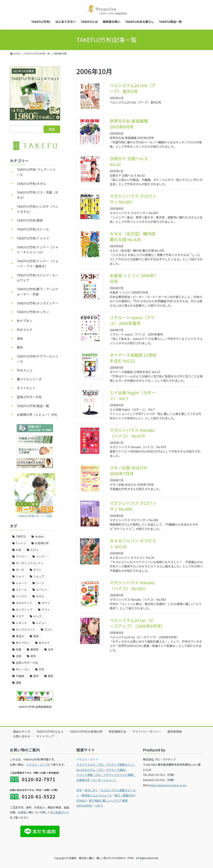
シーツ (40, 583)
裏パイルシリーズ (29, 379)
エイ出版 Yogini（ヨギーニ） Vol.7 (133, 395)
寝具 (36, 636)
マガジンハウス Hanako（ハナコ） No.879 (132, 433)
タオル (40, 596)
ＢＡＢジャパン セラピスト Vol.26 (133, 544)
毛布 (51, 649)
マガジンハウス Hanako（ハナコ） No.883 (132, 585)
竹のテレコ (25, 370)
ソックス (21, 596)
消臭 (19, 656)
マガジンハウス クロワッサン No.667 (133, 199)
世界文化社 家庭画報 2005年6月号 (129, 124)
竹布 (41, 669)
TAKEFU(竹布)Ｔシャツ (33, 238)
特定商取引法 (117, 731)
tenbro (39, 537)
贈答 (51, 676)
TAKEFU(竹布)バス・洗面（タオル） (38, 195)
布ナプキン (25, 321)
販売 (36, 676)
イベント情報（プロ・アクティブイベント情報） (106, 775)
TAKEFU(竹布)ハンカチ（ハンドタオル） (38, 209)
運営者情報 (175, 731)
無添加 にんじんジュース (97, 795)
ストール (21, 590)
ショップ (39, 576)
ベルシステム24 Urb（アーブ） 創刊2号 (133, 88)
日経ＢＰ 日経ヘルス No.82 (129, 161)
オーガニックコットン (30, 563)
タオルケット (24, 603)
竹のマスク (25, 330)
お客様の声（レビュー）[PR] (37, 414)
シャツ (20, 576)
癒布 (20, 347)
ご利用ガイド (61, 812)
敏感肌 (35, 649)
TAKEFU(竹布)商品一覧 (33, 406)
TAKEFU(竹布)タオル (31, 184)
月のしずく (91, 790)
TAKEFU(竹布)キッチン (33, 312)
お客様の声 (42, 543)
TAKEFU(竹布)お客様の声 (86, 731)
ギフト (37, 570)
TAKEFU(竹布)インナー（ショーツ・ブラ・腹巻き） (38, 264)
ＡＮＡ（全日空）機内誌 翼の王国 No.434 (133, 236)
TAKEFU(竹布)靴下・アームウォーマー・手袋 (38, 292)
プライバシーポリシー (147, 731)
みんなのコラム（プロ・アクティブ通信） (102, 770)
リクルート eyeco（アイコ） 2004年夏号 (132, 320)
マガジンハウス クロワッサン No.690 (133, 506)
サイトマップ (45, 736)
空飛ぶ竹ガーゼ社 (29, 397)
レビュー (41, 623)
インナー (41, 556)
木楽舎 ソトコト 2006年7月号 (133, 278)
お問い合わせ (22, 736)
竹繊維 (20, 676)
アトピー (21, 556)
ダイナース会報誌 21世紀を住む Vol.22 (133, 358)
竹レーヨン (23, 669)
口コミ (48, 629)
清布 (20, 339)
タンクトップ (24, 610)
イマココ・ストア (37, 765)
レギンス (21, 623)
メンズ (37, 616)
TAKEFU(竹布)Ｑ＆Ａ (50, 731)
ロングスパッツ (25, 629)
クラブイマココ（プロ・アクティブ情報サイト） (106, 765)
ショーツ (21, 583)
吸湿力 (20, 636)
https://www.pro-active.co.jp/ (168, 785)
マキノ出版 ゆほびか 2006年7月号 (129, 471)
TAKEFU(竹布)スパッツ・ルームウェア (38, 278)
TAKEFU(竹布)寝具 (30, 220)
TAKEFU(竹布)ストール (33, 229)
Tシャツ (21, 543)
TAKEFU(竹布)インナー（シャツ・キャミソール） (38, 250)
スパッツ (41, 590)
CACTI (99, 805)
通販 (19, 683)
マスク (20, 616)
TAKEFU (21, 537)
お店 (19, 550)
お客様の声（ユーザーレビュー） (97, 780)
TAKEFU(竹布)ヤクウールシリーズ (38, 359)
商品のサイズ (22, 731)
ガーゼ (20, 570)
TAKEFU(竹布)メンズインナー (38, 303)
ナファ (46, 610)
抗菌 (19, 649)
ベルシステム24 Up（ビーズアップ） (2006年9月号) (136, 623)
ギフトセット (26, 388)
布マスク (44, 643)
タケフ (46, 603)
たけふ (35, 550)
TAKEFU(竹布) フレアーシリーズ (36, 172)
